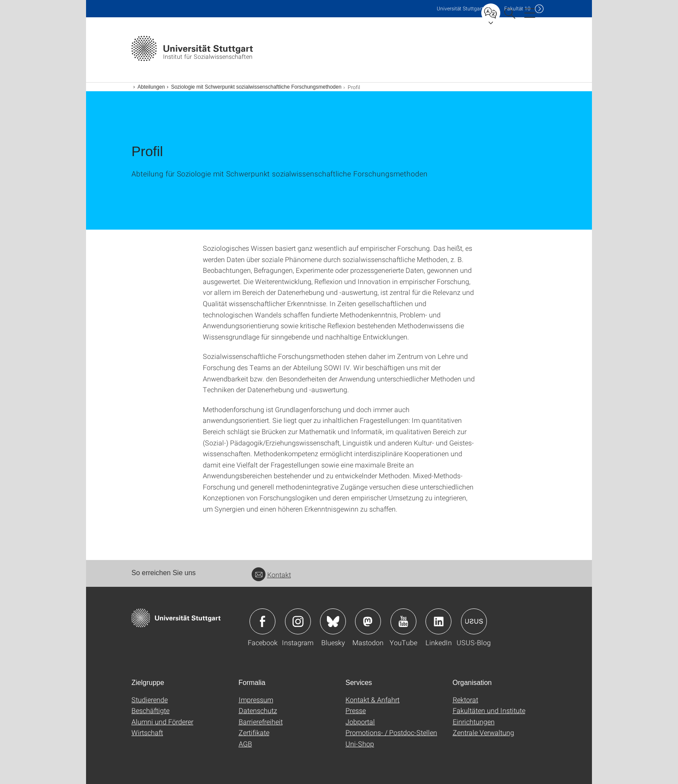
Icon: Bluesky (333, 621)
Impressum (256, 699)
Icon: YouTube (403, 621)
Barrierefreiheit (261, 722)
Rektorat (465, 699)
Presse (356, 710)
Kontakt (271, 574)
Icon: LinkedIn (438, 621)
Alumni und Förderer (162, 722)
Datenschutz (258, 710)
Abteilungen (151, 87)
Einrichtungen (474, 722)
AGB (245, 744)
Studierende (150, 699)
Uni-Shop (360, 744)
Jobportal (360, 722)
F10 (517, 8)
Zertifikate (254, 732)
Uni (460, 8)
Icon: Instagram (298, 621)
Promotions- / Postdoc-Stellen (391, 732)
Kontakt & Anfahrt (373, 699)
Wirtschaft (147, 732)
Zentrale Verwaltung (483, 732)
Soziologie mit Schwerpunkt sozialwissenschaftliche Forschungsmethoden (256, 87)
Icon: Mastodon (368, 621)
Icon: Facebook (262, 621)
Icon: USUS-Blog (474, 621)
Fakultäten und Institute (489, 710)
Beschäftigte (150, 710)
